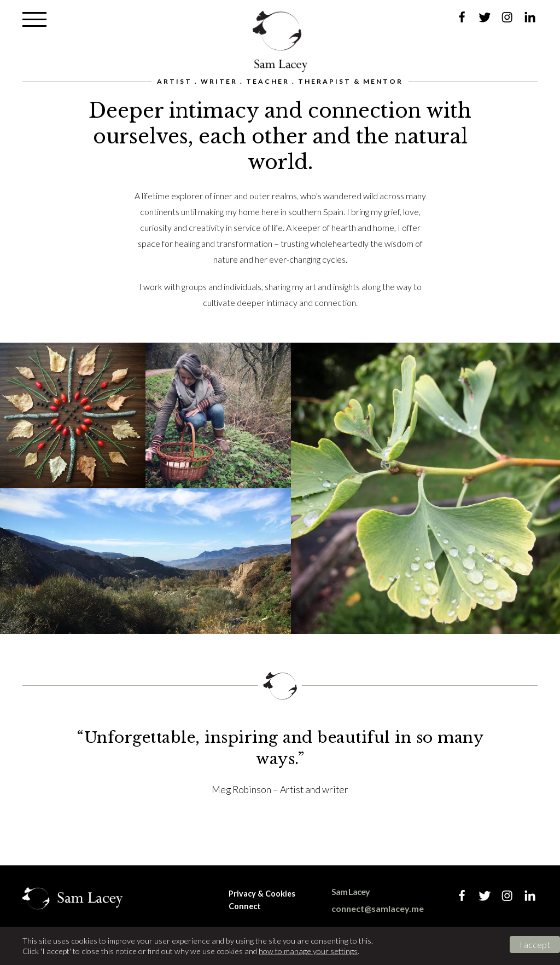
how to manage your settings (308, 951)
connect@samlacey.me (378, 908)
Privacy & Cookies (262, 894)
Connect (245, 906)
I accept (535, 944)
